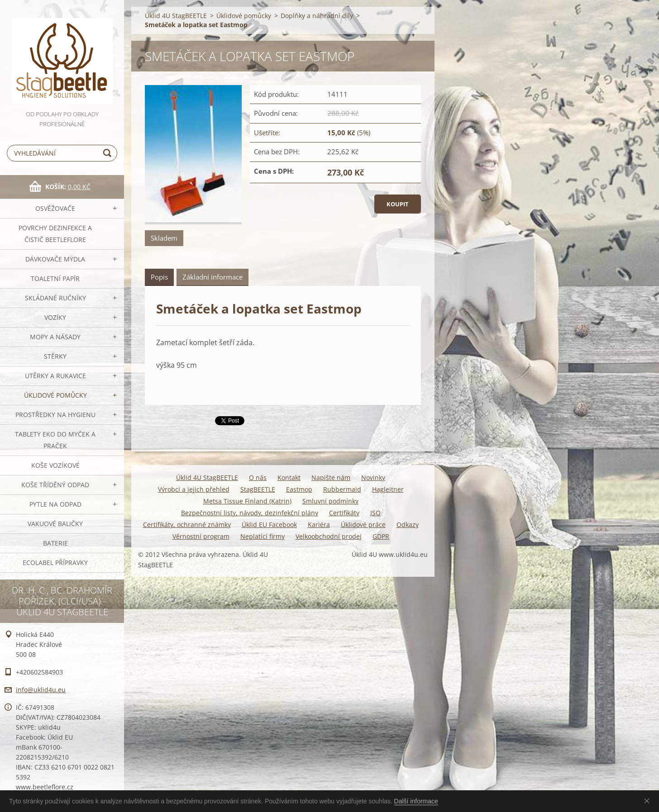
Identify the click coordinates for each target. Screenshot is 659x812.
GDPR (381, 536)
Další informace (416, 801)
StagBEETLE (258, 489)
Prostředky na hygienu (55, 415)
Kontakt (289, 477)
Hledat (109, 153)
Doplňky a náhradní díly (317, 16)
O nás (258, 477)
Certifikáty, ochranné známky (187, 525)
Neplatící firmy (263, 536)
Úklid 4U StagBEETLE (176, 16)
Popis (159, 277)
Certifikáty (344, 513)
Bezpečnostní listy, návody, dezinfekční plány (250, 513)
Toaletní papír (55, 278)
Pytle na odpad (55, 504)
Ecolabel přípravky (55, 563)
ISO (375, 513)
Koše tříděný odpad (55, 485)
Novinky (373, 477)
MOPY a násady (55, 337)
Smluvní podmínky (330, 501)
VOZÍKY (55, 317)
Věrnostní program (201, 536)
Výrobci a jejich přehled (194, 489)
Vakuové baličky (55, 524)
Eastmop (299, 489)
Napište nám (331, 477)
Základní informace (213, 277)
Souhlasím (649, 801)
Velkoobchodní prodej (329, 536)
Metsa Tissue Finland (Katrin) (247, 501)
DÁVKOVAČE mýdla (55, 259)
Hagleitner (388, 489)
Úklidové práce (363, 525)
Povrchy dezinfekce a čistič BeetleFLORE (55, 234)
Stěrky (55, 356)
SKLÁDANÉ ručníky (55, 298)
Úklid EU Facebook (269, 525)
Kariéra (319, 525)
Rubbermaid (342, 489)
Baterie (55, 543)
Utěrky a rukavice (55, 376)
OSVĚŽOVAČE (55, 208)
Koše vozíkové (55, 465)
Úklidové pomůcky (55, 395)
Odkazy (408, 525)
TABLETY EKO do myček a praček (55, 440)
